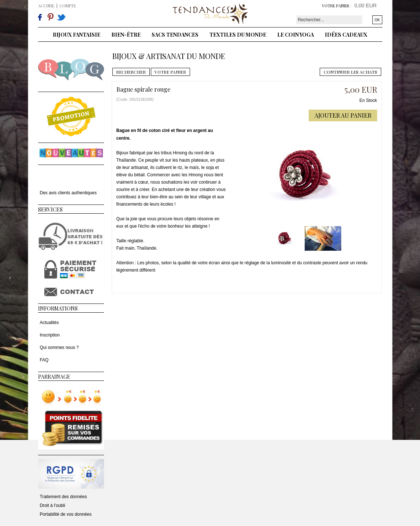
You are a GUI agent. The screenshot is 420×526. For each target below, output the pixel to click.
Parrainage (54, 377)
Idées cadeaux (346, 35)
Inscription (50, 335)
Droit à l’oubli (53, 505)
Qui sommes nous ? (60, 347)
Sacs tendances (175, 35)
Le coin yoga (296, 35)
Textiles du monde (238, 35)
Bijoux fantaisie (77, 35)
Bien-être (126, 35)
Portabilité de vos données (66, 514)
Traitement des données (64, 497)
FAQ (44, 360)
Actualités (49, 323)
